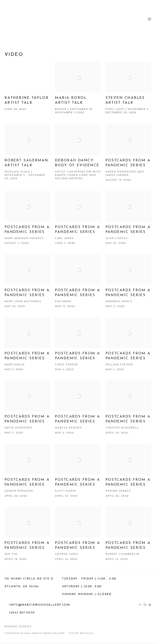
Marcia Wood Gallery (78, 19)
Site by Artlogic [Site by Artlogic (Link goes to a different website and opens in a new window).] (81, 633)
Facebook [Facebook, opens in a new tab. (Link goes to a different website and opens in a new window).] (140, 605)
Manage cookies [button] (18, 627)
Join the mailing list (150, 605)
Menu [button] (149, 19)
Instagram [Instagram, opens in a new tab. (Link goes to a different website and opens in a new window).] (145, 605)
